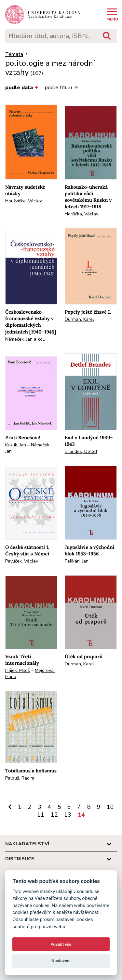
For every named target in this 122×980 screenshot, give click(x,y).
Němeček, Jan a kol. (25, 339)
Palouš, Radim (20, 778)
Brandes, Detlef (81, 451)
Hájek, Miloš (18, 670)
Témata (14, 54)
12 (54, 815)
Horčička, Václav (81, 214)
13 (68, 815)
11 (41, 815)
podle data (22, 88)
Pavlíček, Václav (22, 561)
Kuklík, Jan (16, 445)
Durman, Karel (79, 319)
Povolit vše (61, 944)
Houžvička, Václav (24, 201)
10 (110, 807)
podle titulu (61, 88)
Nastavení (61, 961)
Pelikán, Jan (77, 561)
